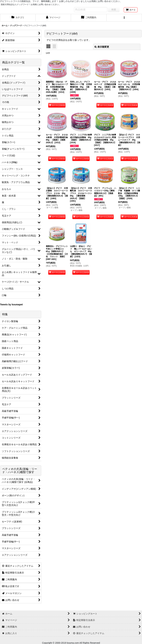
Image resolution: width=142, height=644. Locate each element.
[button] (124, 18)
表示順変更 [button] (102, 47)
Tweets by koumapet (11, 304)
